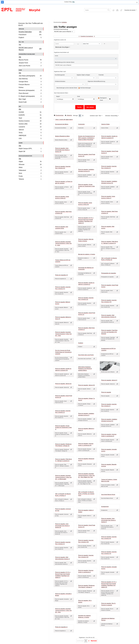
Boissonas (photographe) (30, 91)
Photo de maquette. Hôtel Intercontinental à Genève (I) (62, 558)
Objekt (30, 162)
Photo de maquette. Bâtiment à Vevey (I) (86, 429)
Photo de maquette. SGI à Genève (85, 601)
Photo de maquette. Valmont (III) (86, 385)
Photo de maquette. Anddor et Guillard (86, 511)
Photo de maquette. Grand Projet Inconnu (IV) (87, 526)
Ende (79, 96)
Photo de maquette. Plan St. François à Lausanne (108, 604)
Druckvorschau (59, 115)
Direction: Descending (112, 116)
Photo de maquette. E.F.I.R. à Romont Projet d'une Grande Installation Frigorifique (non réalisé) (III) (109, 584)
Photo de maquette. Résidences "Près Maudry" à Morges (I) (86, 586)
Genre (21, 143)
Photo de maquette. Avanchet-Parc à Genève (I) (109, 405)
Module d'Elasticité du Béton (62, 136)
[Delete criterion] (105, 44)
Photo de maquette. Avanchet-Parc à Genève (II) (109, 167)
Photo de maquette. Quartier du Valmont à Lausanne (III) (63, 369)
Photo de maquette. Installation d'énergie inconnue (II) (86, 170)
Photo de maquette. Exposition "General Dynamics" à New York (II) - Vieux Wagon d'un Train (86, 475)
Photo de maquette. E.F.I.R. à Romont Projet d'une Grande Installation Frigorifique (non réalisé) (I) (63, 575)
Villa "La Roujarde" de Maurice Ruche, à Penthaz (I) (63, 495)
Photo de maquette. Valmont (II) (63, 384)
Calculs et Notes (105, 124)
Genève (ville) (30, 124)
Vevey (30, 133)
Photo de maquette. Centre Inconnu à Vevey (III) (85, 204)
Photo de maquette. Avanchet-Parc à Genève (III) (109, 538)
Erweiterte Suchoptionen (87, 36)
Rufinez (30, 88)
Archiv (56, 56)
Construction (81, 124)
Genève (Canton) (30, 121)
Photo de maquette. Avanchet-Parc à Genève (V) (63, 412)
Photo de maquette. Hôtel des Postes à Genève (86, 240)
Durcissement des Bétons (62, 124)
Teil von (21, 42)
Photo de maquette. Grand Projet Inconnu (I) (110, 152)
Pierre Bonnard (30, 94)
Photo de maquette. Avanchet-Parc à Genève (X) (63, 543)
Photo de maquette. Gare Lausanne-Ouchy (62, 228)
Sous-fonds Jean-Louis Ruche (86, 355)
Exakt (101, 100)
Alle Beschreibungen (85, 88)
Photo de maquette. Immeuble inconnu (109, 450)
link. (74, 2)
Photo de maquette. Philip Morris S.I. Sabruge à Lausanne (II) (110, 242)
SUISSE (30, 112)
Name (20, 70)
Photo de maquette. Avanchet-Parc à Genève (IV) (63, 288)
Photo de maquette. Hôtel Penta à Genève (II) (109, 212)
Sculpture (81, 343)
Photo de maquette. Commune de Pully (63, 510)
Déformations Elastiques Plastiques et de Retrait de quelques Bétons (85, 369)
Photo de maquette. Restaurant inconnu (86, 460)
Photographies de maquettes (109, 273)
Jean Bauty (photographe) (30, 76)
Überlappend (103, 98)
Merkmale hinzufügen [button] (62, 47)
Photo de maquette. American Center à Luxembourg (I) (86, 571)
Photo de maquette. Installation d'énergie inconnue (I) (86, 414)
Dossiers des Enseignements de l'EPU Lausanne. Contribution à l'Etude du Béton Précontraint (86, 138)
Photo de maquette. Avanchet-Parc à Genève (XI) (109, 553)
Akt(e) (30, 168)
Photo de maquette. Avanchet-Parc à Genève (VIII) (86, 541)
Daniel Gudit (30, 102)
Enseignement (105, 507)
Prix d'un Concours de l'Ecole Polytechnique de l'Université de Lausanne (63, 352)
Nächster (94, 641)
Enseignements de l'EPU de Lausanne (108, 349)
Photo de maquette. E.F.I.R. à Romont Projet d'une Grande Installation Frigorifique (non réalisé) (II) (86, 220)
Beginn (58, 96)
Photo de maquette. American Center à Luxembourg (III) (86, 444)
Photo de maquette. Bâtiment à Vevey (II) (63, 318)
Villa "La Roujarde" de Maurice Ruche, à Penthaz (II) (109, 259)
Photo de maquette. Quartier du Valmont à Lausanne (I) (86, 284)
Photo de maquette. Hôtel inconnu (108, 227)
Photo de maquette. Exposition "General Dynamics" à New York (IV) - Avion (63, 334)
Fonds (30, 176)
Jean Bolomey (30, 79)
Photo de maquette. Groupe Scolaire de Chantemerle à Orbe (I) (63, 428)
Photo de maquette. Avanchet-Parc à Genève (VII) (109, 301)
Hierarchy (68, 115)
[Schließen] (137, 2)
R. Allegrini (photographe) (30, 96)
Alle (20, 45)
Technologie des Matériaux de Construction (86, 269)
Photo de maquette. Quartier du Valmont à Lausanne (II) (109, 137)
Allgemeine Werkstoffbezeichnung (96, 81)
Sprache (21, 29)
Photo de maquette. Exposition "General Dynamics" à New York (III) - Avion (63, 610)
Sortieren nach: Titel (96, 116)
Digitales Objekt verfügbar (83, 75)
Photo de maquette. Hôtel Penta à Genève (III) (63, 212)
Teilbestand (30, 171)
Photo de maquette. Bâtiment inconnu (63, 303)
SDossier (30, 165)
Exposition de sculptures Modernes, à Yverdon (84, 616)
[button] (117, 10)
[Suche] (95, 10)
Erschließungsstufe (25, 156)
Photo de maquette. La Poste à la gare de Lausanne (64, 182)
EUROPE (30, 115)
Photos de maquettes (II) (61, 275)
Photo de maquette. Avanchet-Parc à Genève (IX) (63, 167)
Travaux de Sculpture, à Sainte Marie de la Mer (109, 480)
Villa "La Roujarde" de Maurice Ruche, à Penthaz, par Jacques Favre (86, 494)
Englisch (30, 38)
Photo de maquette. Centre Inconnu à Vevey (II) (62, 197)
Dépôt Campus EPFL (30, 149)
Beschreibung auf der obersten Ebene (65, 62)
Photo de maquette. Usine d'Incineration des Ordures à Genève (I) (108, 520)
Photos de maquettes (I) (61, 627)
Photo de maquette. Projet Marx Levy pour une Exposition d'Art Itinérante (109, 332)
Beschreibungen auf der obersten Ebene (67, 88)
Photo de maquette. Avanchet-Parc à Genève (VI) (86, 299)
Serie (30, 174)
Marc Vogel (30, 99)
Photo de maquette (106, 392)
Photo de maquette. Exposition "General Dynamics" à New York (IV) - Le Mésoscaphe (63, 477)
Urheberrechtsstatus (60, 81)
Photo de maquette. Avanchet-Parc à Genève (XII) (86, 556)
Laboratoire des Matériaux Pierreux (108, 619)
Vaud (30, 118)
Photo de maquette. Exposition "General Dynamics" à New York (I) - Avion (63, 243)
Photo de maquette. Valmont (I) (109, 380)
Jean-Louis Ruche (30, 66)
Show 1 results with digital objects (63, 119)
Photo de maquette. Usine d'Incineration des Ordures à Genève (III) (62, 150)
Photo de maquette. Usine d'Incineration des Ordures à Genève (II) (62, 526)
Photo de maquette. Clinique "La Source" (86, 399)
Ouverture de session (130, 10)
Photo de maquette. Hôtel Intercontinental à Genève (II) (109, 316)
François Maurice (30, 85)
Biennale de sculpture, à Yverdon (87, 254)
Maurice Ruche (30, 60)
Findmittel (101, 75)
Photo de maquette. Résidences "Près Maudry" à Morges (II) (63, 445)
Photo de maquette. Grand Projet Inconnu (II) (64, 397)
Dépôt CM (30, 152)
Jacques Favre (30, 63)
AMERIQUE (30, 136)
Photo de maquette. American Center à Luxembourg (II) (109, 435)
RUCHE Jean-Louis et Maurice (30, 49)
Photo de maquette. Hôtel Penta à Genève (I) (86, 329)
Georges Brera (30, 82)
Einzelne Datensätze (30, 32)
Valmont (30, 130)
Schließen (64, 22)
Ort (20, 106)
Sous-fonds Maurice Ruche (108, 494)
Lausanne (30, 127)
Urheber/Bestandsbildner (27, 54)
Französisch (30, 35)
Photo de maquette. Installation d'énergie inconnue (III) (109, 182)
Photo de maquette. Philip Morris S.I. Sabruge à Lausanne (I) (64, 460)
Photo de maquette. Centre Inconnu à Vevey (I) (108, 197)
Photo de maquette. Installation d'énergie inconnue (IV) (109, 420)
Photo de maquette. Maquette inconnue (109, 465)
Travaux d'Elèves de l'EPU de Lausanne (63, 261)
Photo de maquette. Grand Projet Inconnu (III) (87, 155)
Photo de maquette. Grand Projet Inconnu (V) (87, 314)
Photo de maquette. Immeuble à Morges (63, 595)
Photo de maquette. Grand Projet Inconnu (110, 286)
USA (30, 139)
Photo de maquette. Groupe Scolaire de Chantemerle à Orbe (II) (86, 186)
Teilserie (30, 179)
